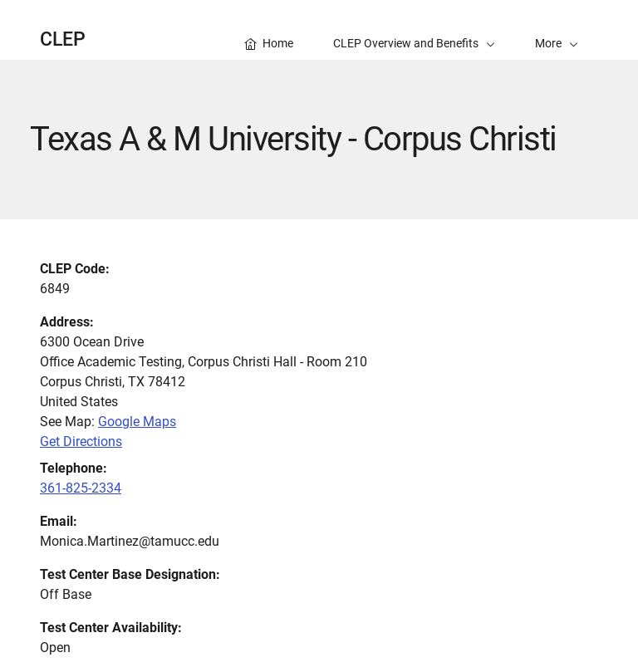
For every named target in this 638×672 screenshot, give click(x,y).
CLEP (63, 39)
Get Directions (81, 441)
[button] (557, 30)
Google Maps (137, 422)
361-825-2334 (81, 488)
